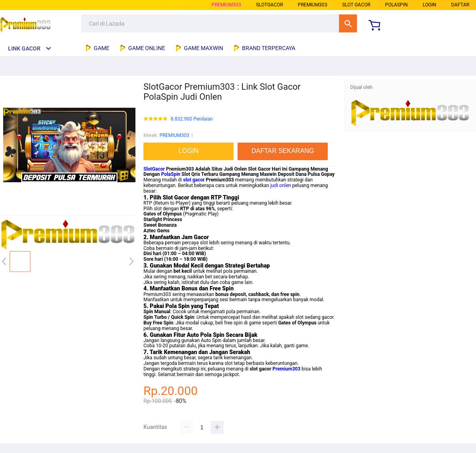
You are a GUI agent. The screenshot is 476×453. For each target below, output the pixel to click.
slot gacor (194, 180)
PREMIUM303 (226, 5)
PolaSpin (171, 174)
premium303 (313, 5)
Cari (348, 23)
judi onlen (281, 185)
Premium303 (286, 369)
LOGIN (430, 5)
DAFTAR (460, 5)
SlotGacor (154, 169)
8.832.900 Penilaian (192, 119)
